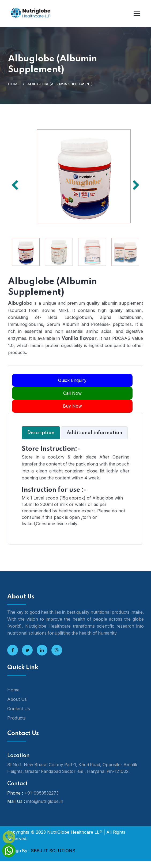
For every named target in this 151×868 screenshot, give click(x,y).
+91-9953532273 (41, 800)
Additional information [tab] (94, 433)
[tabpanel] (76, 486)
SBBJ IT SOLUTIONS (53, 858)
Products (16, 725)
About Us (17, 706)
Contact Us (19, 716)
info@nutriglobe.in (45, 809)
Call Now (72, 393)
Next (134, 184)
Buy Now (72, 406)
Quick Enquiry (72, 380)
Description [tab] (41, 433)
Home (14, 84)
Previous (17, 184)
